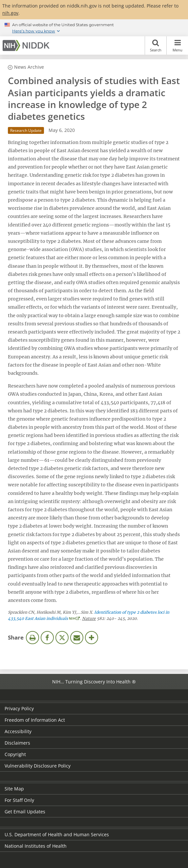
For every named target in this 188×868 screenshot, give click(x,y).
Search (156, 45)
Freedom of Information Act (35, 720)
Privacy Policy (19, 708)
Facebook (47, 638)
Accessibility (18, 731)
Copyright (15, 754)
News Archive (29, 67)
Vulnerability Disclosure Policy (38, 766)
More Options (92, 638)
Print (32, 638)
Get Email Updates (25, 812)
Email (77, 638)
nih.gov (10, 13)
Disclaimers (17, 743)
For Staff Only (19, 800)
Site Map (14, 789)
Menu (177, 45)
